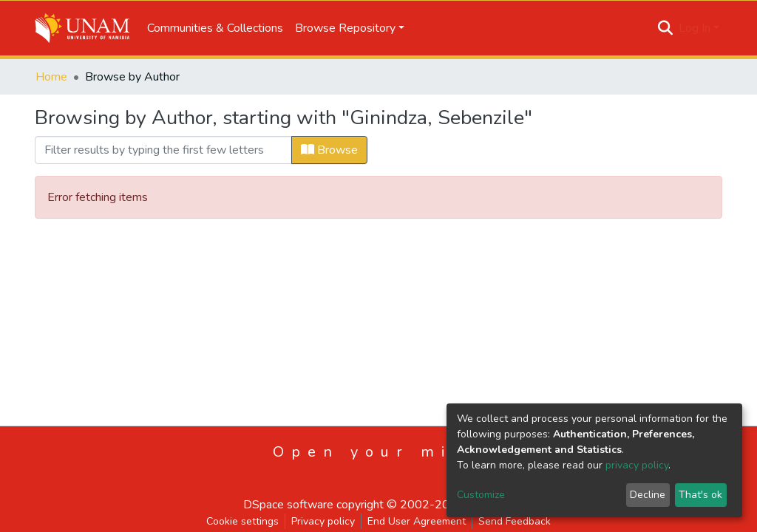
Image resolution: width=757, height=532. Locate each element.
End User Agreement (417, 521)
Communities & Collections (215, 28)
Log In (695, 28)
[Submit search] (666, 28)
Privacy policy (323, 521)
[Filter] (163, 150)
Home (51, 77)
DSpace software (288, 505)
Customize (481, 495)
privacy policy (637, 465)
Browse (329, 150)
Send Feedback (515, 521)
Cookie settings (242, 521)
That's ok (700, 495)
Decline (648, 495)
